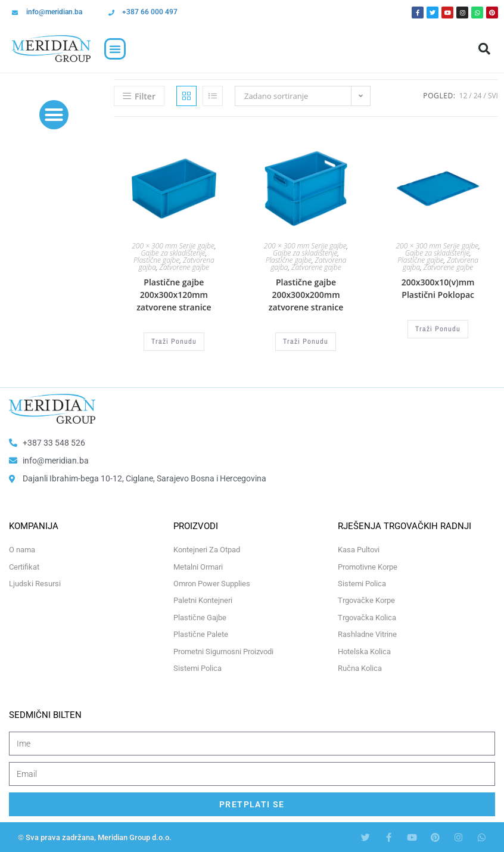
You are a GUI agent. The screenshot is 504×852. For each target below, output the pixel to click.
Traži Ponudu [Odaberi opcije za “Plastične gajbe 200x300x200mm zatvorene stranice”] (306, 341)
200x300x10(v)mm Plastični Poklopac (438, 288)
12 (463, 96)
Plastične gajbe (156, 260)
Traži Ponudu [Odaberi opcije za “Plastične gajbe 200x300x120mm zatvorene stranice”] (174, 341)
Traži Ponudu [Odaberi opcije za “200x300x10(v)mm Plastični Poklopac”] (438, 329)
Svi (493, 96)
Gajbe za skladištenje (173, 253)
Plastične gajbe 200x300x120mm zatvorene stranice (174, 295)
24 (478, 96)
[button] (115, 49)
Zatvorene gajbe (184, 267)
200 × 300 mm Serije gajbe (173, 246)
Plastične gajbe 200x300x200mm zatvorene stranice (306, 295)
